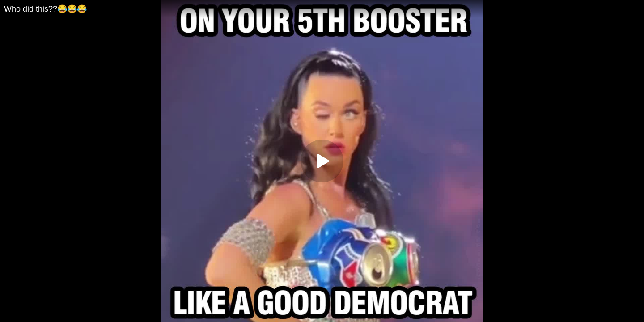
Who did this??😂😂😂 (45, 9)
